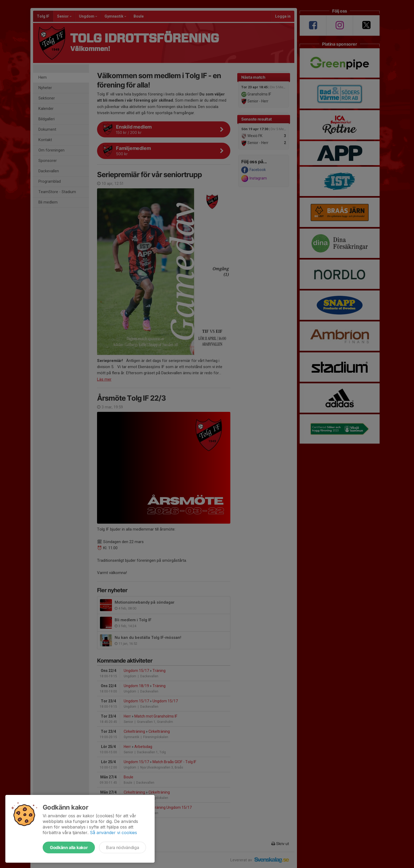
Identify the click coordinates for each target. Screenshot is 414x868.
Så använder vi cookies (113, 833)
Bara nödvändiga (122, 847)
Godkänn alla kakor (69, 847)
